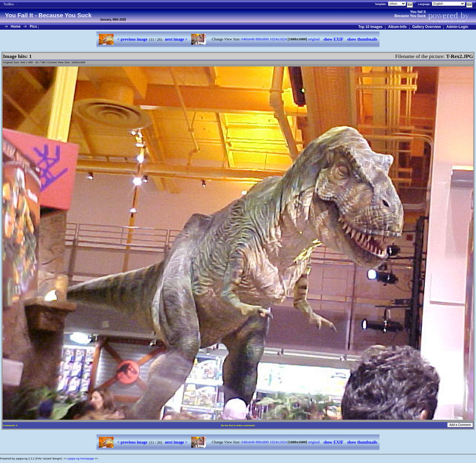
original (314, 39)
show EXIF (334, 39)
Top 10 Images (370, 27)
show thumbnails (362, 39)
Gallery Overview (426, 27)
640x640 (248, 39)
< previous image (132, 39)
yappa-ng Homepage (81, 458)
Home (16, 26)
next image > (176, 39)
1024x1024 (278, 39)
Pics (33, 26)
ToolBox (9, 4)
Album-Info (397, 27)
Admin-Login (457, 27)
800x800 (262, 39)
